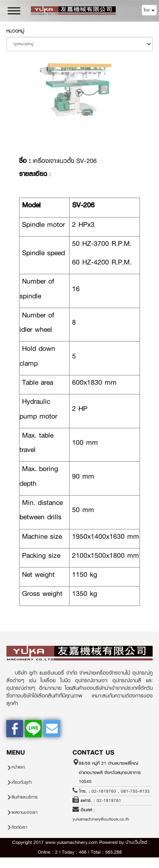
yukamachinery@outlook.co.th (101, 819)
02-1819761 (109, 800)
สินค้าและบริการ (25, 797)
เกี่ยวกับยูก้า (22, 782)
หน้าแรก (18, 767)
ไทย (149, 10)
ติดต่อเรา (19, 827)
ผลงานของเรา (24, 812)
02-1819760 (104, 791)
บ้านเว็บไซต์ (136, 842)
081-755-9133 (135, 791)
